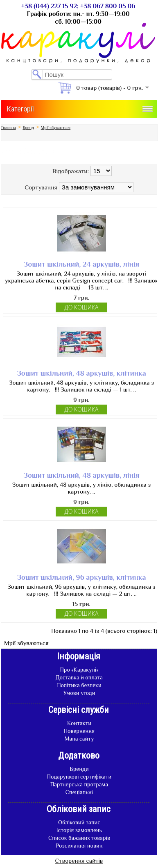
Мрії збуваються (56, 128)
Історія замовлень (79, 830)
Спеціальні (79, 792)
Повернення (79, 731)
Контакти (79, 723)
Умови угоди (79, 693)
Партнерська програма (79, 784)
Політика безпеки (79, 685)
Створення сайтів (79, 860)
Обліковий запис (79, 822)
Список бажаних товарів (79, 838)
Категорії (20, 109)
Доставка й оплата (79, 677)
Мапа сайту (79, 739)
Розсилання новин (79, 846)
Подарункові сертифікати (79, 777)
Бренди (79, 769)
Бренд (28, 128)
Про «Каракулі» (79, 670)
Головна (9, 128)
